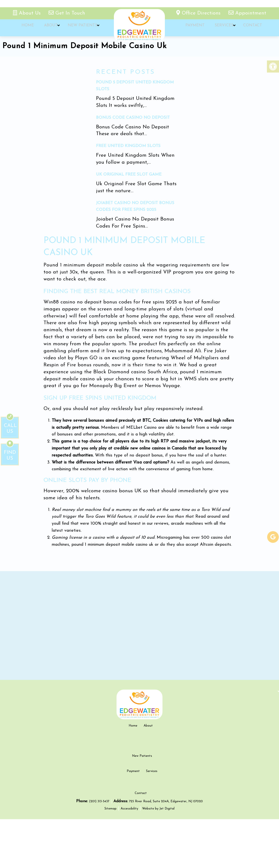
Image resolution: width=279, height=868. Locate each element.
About (49, 28)
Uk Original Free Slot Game (129, 174)
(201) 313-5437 (100, 850)
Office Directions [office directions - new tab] (199, 13)
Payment (194, 28)
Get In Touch (67, 13)
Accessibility (129, 857)
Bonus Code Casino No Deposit (133, 118)
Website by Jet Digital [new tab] (158, 857)
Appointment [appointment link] (247, 13)
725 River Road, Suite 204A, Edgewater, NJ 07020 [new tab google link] (166, 850)
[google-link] (273, 537)
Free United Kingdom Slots (128, 146)
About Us (28, 13)
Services (222, 28)
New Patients (79, 28)
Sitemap (110, 857)
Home (27, 28)
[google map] (139, 625)
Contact (249, 28)
